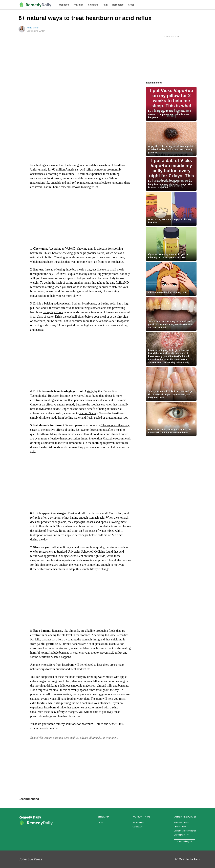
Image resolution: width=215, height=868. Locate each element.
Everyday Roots (53, 312)
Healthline (68, 174)
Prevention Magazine (102, 438)
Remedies (118, 5)
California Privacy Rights (185, 831)
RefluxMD (61, 274)
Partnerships (138, 823)
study (90, 391)
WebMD (70, 249)
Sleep (131, 5)
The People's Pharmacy (115, 425)
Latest (100, 823)
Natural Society (89, 413)
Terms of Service (182, 823)
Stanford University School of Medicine (81, 552)
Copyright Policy (181, 835)
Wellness (64, 5)
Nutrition (79, 5)
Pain (105, 5)
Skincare (93, 5)
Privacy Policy (180, 827)
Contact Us (137, 827)
